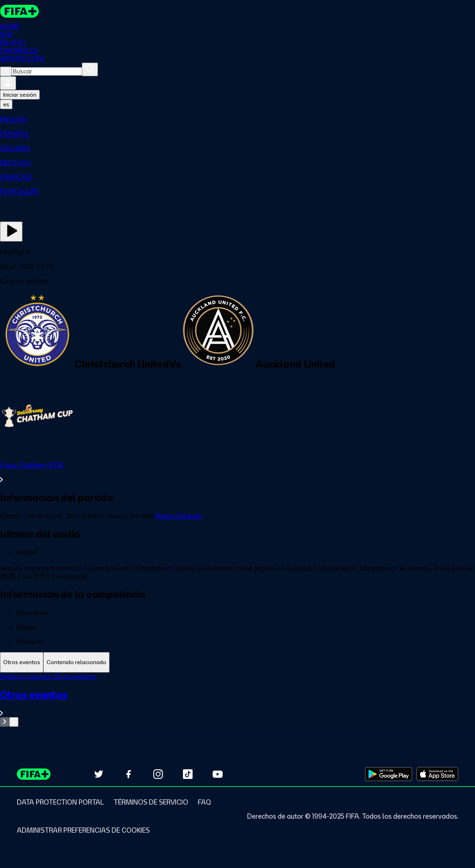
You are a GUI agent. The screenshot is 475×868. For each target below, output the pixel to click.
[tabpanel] (237, 700)
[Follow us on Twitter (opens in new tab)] (99, 774)
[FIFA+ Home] (19, 11)
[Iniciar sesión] (8, 83)
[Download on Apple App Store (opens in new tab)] (437, 774)
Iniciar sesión (20, 95)
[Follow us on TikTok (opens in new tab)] (188, 774)
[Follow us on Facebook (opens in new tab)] (128, 774)
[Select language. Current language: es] (6, 104)
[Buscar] (90, 69)
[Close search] (6, 71)
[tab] (22, 662)
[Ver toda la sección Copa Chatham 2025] (237, 472)
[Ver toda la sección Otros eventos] (237, 703)
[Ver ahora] (11, 232)
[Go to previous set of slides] (5, 722)
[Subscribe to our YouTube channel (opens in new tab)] (217, 774)
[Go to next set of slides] (14, 722)
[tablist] (237, 662)
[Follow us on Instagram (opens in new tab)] (158, 774)
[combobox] (47, 71)
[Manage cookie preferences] (83, 830)
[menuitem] (237, 120)
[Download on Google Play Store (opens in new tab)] (389, 774)
